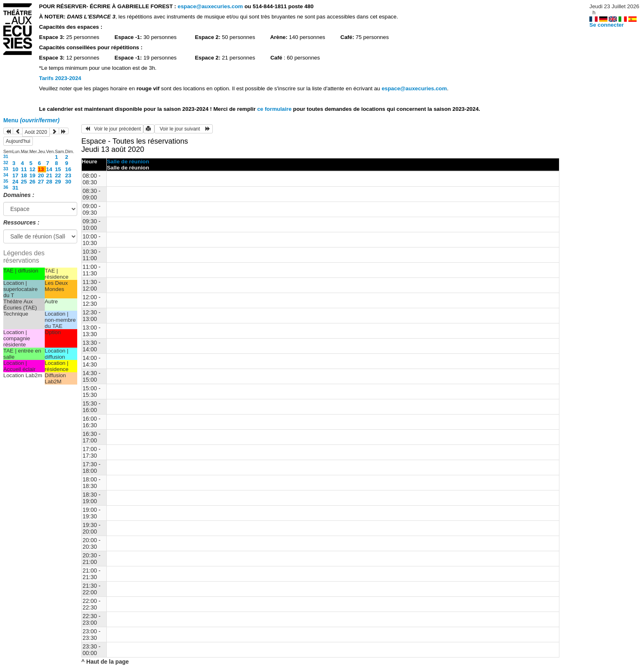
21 (49, 175)
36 (6, 187)
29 (58, 182)
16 (68, 169)
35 (6, 181)
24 (15, 182)
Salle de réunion (128, 162)
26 (32, 182)
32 (6, 163)
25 (24, 182)
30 (68, 182)
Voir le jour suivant (184, 129)
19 (32, 175)
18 (24, 175)
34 (6, 175)
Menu (31, 120)
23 (68, 175)
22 (58, 175)
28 (49, 182)
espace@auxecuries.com (210, 6)
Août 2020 (36, 132)
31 (6, 156)
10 (15, 169)
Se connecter (607, 25)
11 (24, 169)
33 (6, 169)
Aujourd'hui (18, 141)
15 (58, 169)
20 (41, 175)
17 (15, 175)
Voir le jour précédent (112, 129)
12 (32, 169)
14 (49, 169)
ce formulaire (275, 109)
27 (41, 182)
